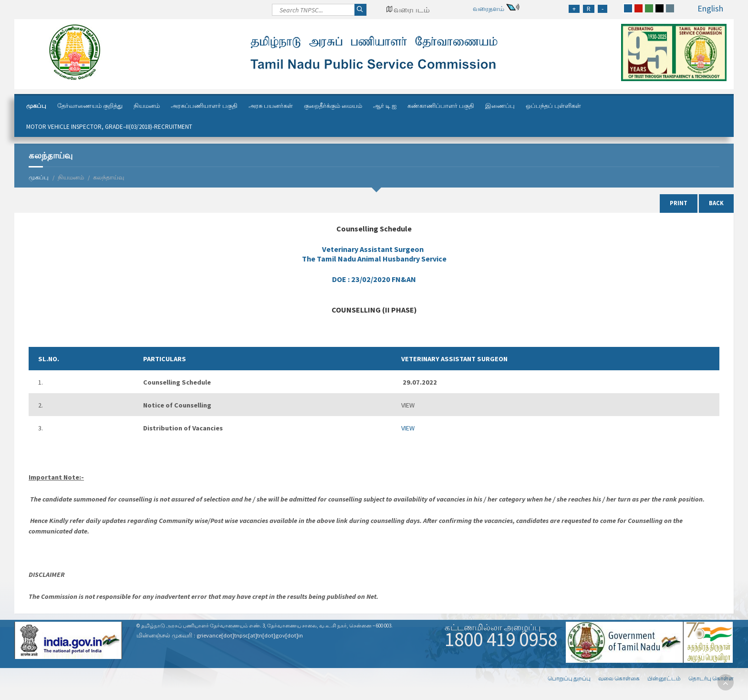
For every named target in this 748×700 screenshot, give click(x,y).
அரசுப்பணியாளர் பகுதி (204, 106)
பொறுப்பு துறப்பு (569, 678)
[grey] (670, 8)
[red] (639, 8)
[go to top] (726, 682)
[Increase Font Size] (574, 9)
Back (716, 203)
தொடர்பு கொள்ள (711, 678)
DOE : (374, 279)
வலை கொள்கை (619, 678)
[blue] (628, 8)
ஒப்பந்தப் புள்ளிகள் (553, 106)
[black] (660, 8)
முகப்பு (36, 106)
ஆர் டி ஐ (385, 106)
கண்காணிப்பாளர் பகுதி (441, 106)
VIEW (408, 428)
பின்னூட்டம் (664, 678)
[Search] (319, 12)
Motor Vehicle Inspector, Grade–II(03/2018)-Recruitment (109, 127)
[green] (649, 8)
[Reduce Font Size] (603, 9)
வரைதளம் (488, 9)
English (710, 8)
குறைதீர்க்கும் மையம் (333, 106)
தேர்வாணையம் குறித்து (90, 106)
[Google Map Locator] (408, 10)
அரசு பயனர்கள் (271, 106)
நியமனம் (147, 106)
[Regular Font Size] (589, 9)
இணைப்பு (500, 106)
